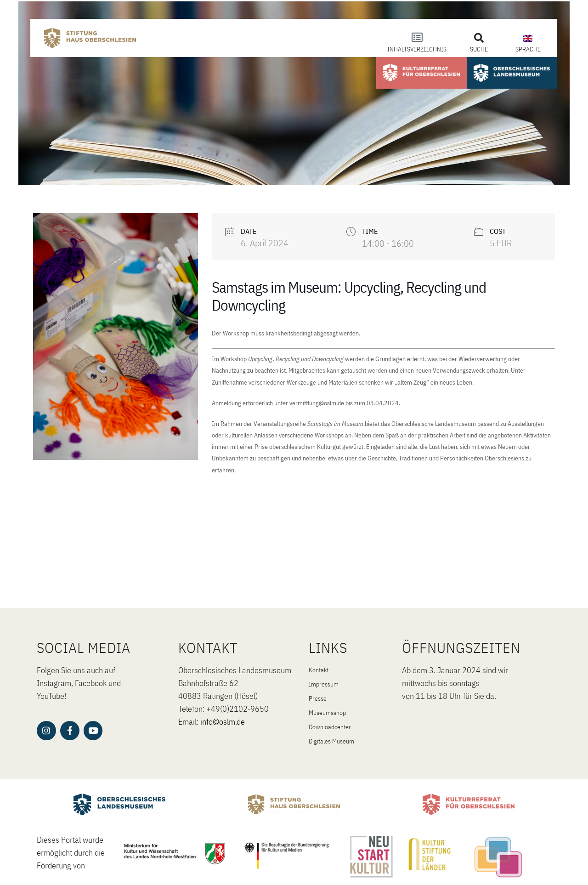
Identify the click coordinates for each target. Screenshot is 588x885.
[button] (479, 38)
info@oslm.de (223, 722)
